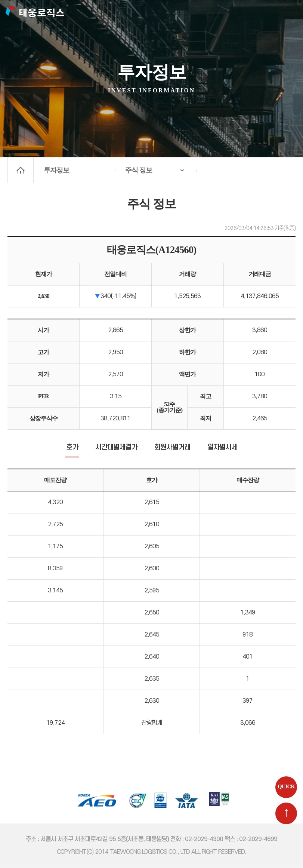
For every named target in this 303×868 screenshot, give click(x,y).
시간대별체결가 (116, 448)
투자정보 (56, 170)
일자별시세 (222, 448)
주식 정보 (139, 170)
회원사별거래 (172, 448)
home (21, 170)
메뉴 (288, 13)
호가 (72, 448)
